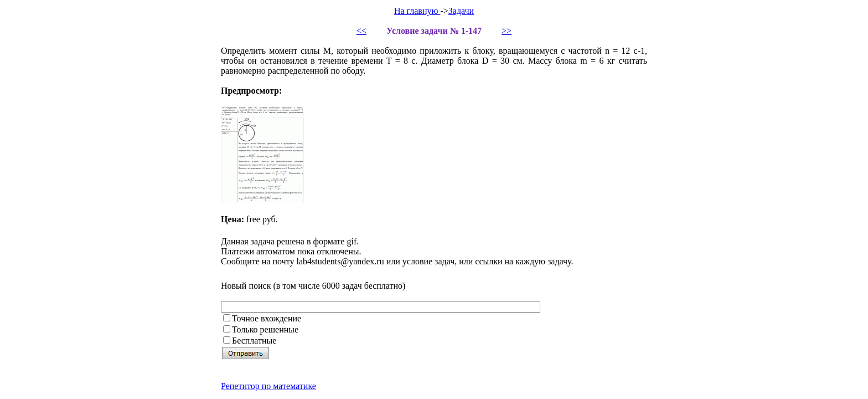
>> (507, 31)
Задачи (461, 11)
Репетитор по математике (268, 386)
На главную (417, 11)
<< (361, 31)
